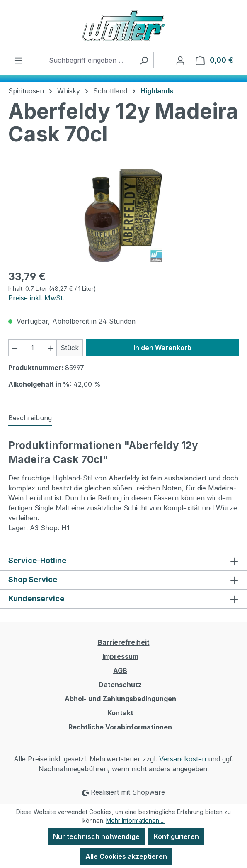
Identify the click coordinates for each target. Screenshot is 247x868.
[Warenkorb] (214, 60)
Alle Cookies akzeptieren (126, 856)
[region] (123, 216)
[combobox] (90, 60)
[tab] (30, 418)
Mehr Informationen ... (135, 820)
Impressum (120, 656)
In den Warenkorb (162, 348)
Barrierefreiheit (124, 642)
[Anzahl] (33, 348)
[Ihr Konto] (180, 60)
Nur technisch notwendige (96, 836)
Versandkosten (183, 759)
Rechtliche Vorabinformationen (120, 727)
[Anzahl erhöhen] (51, 348)
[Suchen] (144, 60)
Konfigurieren (176, 836)
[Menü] (18, 60)
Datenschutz (120, 685)
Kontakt (120, 713)
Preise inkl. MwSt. (36, 298)
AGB (120, 671)
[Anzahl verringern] (15, 348)
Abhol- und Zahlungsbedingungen (120, 699)
